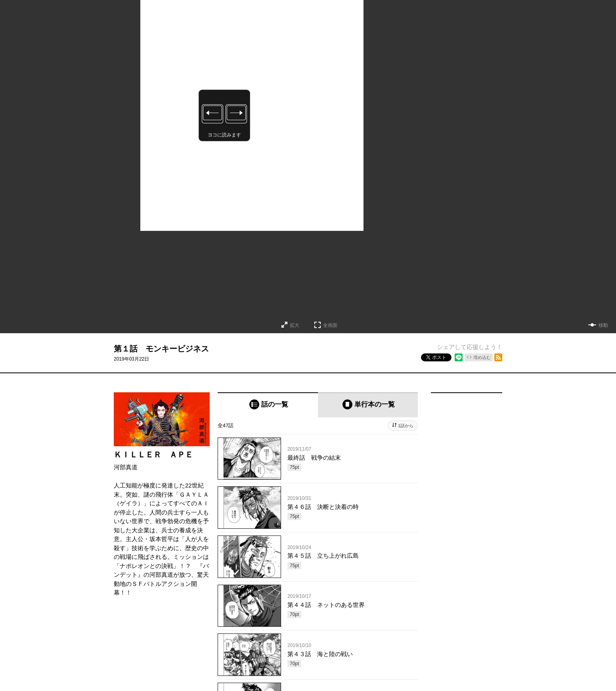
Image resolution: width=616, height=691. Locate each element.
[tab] (268, 405)
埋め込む (482, 357)
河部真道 (126, 467)
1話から (406, 426)
